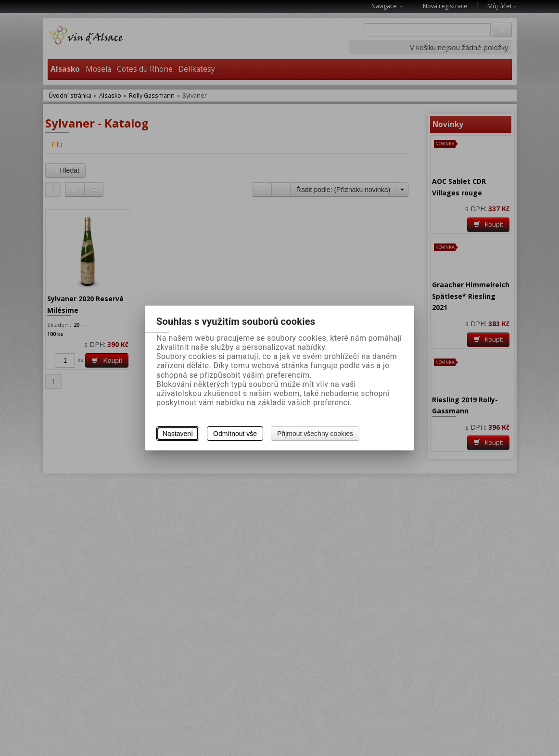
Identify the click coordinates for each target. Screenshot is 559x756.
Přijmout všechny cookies (315, 434)
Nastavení (178, 434)
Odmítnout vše (235, 434)
